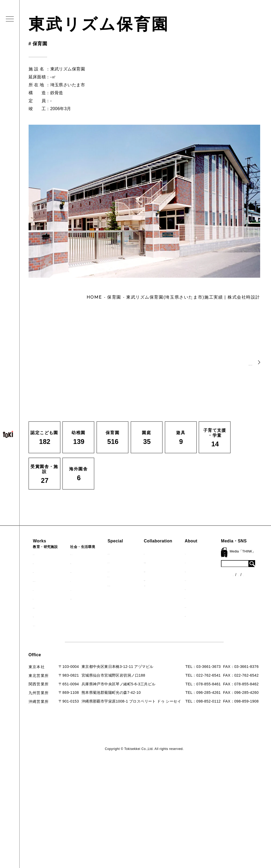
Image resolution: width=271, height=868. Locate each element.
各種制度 (45, 677)
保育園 (42, 571)
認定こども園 (48, 554)
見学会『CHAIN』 (140, 553)
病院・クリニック (96, 554)
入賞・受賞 (226, 579)
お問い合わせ (228, 606)
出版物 (222, 588)
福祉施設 (88, 563)
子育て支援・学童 (52, 580)
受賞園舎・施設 (50, 607)
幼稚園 (42, 563)
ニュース (45, 667)
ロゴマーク (226, 553)
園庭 (40, 589)
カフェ (86, 580)
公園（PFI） (91, 571)
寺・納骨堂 (90, 598)
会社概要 (224, 571)
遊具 (40, 598)
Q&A (220, 597)
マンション (90, 589)
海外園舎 (44, 616)
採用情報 (224, 615)
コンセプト (226, 562)
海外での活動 (135, 562)
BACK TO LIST (220, 362)
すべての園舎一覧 (52, 625)
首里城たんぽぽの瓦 (141, 585)
